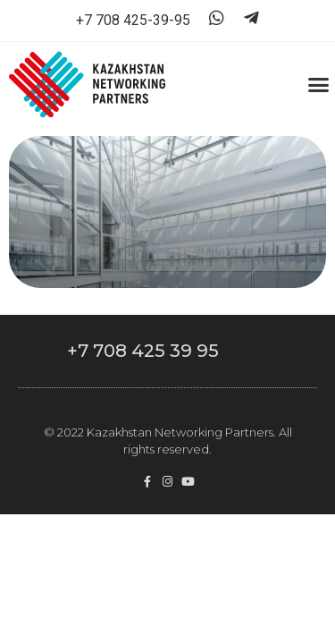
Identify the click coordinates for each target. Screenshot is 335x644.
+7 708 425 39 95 (143, 351)
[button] (319, 85)
